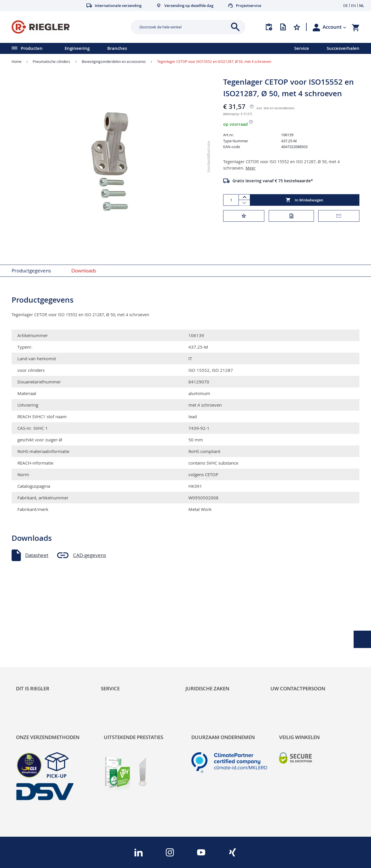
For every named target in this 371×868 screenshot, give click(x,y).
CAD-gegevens (90, 555)
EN (353, 6)
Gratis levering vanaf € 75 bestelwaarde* (273, 181)
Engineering (77, 48)
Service (302, 48)
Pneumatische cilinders (51, 61)
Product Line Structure (41, 638)
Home (17, 61)
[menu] (140, 48)
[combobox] (184, 27)
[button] (334, 27)
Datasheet (37, 555)
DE (345, 6)
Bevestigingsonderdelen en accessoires (114, 61)
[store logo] (69, 27)
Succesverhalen (343, 48)
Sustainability (31, 619)
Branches (117, 48)
